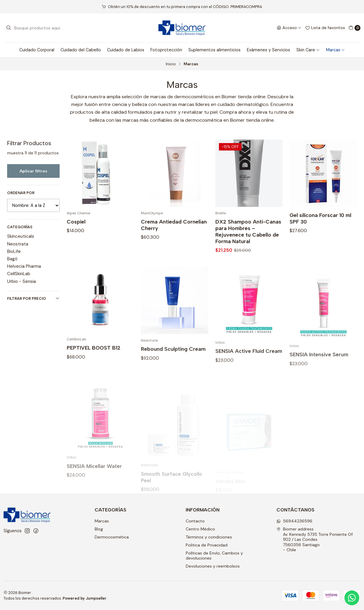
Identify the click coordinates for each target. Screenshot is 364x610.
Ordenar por (21, 193)
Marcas (336, 50)
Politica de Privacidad (207, 545)
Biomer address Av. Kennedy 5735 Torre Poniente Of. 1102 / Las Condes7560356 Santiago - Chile (315, 539)
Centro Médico (200, 529)
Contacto (195, 521)
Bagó (12, 259)
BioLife (14, 251)
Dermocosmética (112, 537)
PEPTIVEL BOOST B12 (94, 376)
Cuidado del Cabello (81, 50)
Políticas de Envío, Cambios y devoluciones (214, 556)
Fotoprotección (166, 50)
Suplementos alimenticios (214, 50)
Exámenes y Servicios (268, 50)
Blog (99, 529)
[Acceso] (289, 28)
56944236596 (294, 521)
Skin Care (308, 50)
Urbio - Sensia (22, 281)
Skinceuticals (21, 236)
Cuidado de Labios (126, 50)
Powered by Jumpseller (85, 598)
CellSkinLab (19, 274)
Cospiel (76, 222)
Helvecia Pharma (24, 266)
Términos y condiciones (209, 537)
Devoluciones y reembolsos (213, 566)
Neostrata (18, 244)
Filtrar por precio (33, 298)
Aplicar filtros (33, 171)
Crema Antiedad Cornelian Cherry (174, 225)
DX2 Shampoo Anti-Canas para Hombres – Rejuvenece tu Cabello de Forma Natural (248, 231)
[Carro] (355, 28)
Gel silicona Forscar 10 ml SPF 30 (320, 218)
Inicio (171, 64)
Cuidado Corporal (37, 50)
